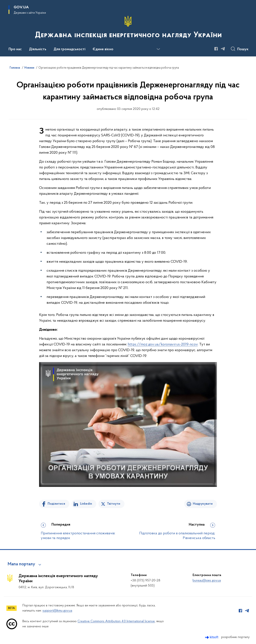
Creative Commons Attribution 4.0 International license (116, 621)
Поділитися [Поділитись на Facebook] (56, 504)
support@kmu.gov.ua (57, 611)
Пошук (243, 49)
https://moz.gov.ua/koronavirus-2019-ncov (163, 344)
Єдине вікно (103, 49)
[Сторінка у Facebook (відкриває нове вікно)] (216, 49)
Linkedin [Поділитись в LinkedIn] (86, 504)
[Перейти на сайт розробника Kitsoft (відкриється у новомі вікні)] (212, 637)
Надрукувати (203, 504)
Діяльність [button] (38, 49)
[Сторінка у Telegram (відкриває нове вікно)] (223, 49)
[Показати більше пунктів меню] (158, 49)
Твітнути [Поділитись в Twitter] (114, 504)
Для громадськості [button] (69, 49)
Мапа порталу (21, 564)
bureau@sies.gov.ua (207, 581)
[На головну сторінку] (128, 28)
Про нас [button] (15, 49)
